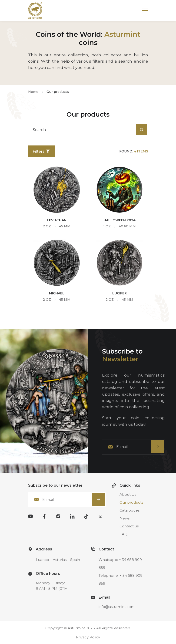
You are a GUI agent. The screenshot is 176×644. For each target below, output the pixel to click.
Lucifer (120, 293)
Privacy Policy (88, 637)
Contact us (129, 526)
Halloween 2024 (120, 220)
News (125, 518)
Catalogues (130, 510)
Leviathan (57, 220)
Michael (57, 293)
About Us (128, 494)
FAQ (123, 534)
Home (33, 92)
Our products (131, 502)
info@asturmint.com (117, 607)
